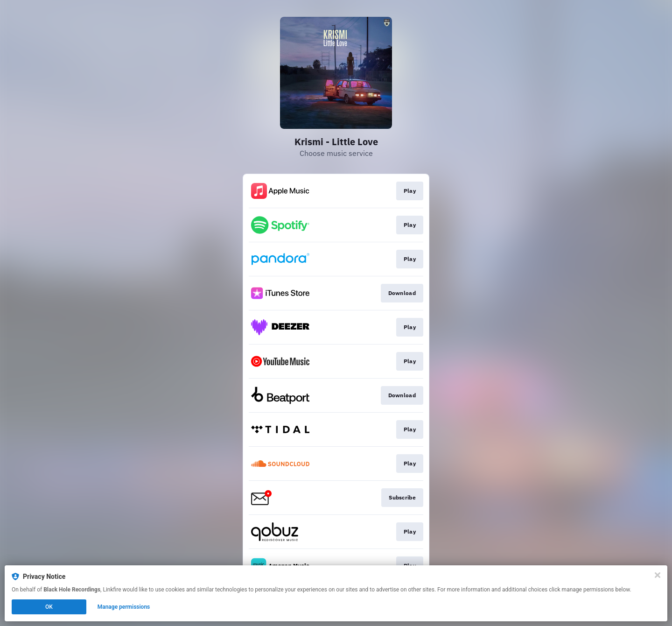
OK (49, 607)
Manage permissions (124, 607)
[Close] (658, 575)
